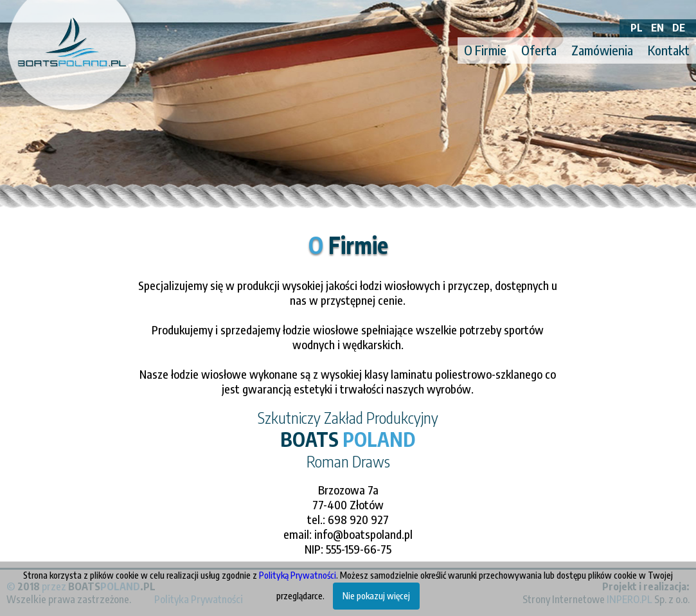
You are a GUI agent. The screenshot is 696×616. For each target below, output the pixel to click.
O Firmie (485, 50)
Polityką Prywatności (298, 575)
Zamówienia (602, 50)
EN (657, 28)
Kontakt (669, 50)
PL (637, 28)
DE (679, 28)
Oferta (539, 50)
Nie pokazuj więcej (376, 596)
